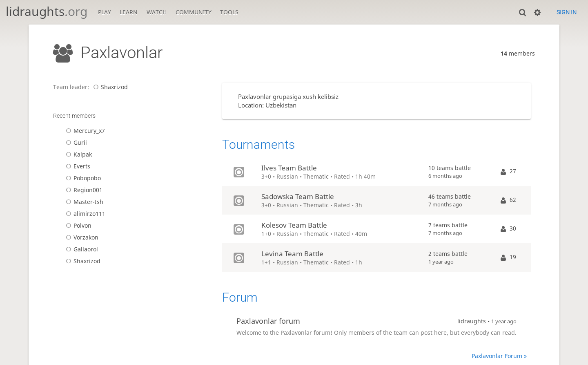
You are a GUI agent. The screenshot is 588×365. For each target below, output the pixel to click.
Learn (129, 12)
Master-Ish (83, 202)
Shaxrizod (109, 87)
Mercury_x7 (84, 131)
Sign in (567, 12)
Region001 (83, 190)
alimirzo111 (84, 214)
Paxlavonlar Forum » (499, 356)
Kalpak (78, 154)
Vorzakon (81, 237)
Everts (77, 166)
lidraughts (47, 11)
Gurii (75, 142)
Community (194, 12)
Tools (229, 12)
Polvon (77, 225)
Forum (240, 297)
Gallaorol (81, 249)
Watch (157, 12)
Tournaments (258, 144)
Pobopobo (82, 178)
